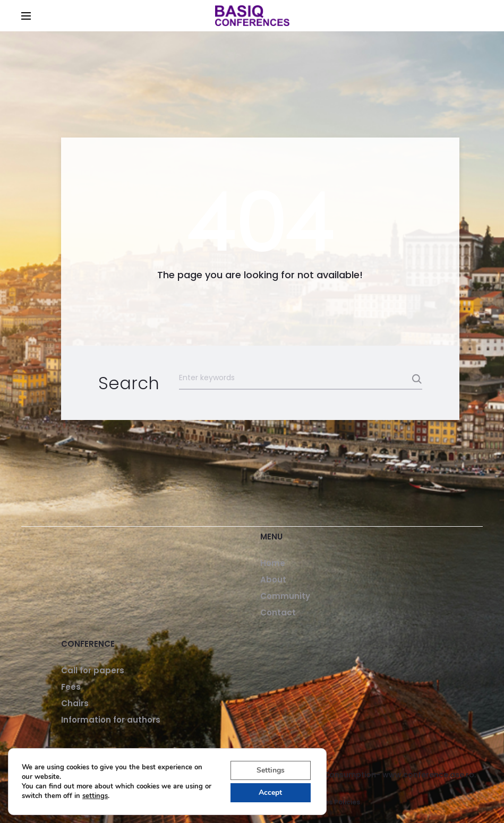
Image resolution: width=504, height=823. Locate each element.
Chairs (75, 703)
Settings (271, 770)
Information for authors (111, 720)
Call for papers (93, 670)
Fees (71, 687)
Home (273, 563)
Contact (278, 612)
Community (285, 596)
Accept (270, 792)
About (273, 580)
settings (95, 796)
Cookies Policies (333, 802)
